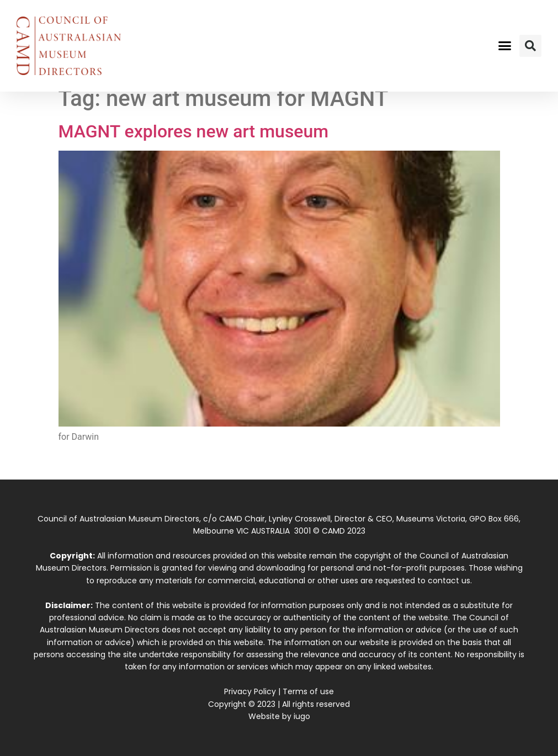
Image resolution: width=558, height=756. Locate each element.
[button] (505, 46)
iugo (302, 716)
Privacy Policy (250, 691)
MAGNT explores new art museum (194, 131)
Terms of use (308, 691)
